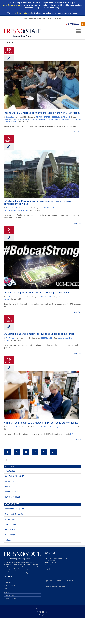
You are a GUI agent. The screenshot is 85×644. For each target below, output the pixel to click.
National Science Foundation (49, 119)
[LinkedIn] (53, 452)
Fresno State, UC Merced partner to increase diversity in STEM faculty (42, 113)
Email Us (48, 569)
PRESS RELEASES (56, 117)
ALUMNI (9, 486)
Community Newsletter (15, 514)
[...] (79, 126)
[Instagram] (35, 452)
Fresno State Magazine (15, 509)
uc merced (12, 121)
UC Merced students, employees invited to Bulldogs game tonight (40, 334)
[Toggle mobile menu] (79, 31)
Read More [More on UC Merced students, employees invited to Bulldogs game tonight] (78, 353)
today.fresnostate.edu (12, 5)
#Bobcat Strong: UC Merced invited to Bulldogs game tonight (37, 293)
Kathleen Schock (11, 208)
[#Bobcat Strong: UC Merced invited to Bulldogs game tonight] (41, 265)
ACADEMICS (10, 471)
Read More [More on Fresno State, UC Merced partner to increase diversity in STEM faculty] (78, 132)
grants (60, 427)
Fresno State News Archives (55, 586)
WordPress (58, 608)
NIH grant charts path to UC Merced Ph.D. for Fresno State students (41, 423)
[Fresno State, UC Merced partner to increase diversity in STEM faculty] (41, 85)
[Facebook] (8, 452)
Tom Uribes (10, 297)
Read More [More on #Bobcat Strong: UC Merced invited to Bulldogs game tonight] (78, 312)
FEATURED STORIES (43, 117)
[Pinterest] (44, 452)
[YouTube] (26, 452)
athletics (61, 297)
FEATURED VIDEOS (13, 497)
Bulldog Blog (10, 529)
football (67, 338)
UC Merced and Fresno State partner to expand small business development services (38, 203)
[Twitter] (17, 452)
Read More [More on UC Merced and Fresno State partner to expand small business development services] (78, 223)
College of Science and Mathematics (16, 119)
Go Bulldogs (10, 535)
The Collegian (11, 524)
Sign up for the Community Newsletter (59, 581)
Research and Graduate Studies (70, 119)
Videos (8, 540)
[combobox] (42, 460)
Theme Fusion (68, 608)
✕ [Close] (82, 8)
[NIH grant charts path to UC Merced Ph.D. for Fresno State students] (41, 395)
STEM (6, 121)
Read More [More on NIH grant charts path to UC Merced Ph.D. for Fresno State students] (78, 439)
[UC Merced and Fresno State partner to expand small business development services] (41, 174)
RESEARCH (67, 117)
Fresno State (34, 119)
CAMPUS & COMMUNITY (15, 476)
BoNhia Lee (10, 117)
